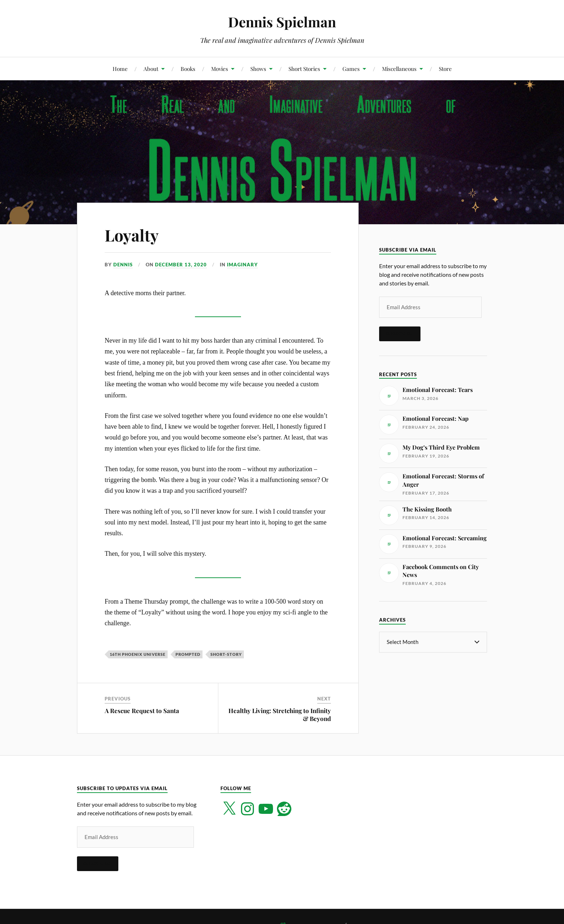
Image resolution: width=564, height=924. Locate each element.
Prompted (188, 654)
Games (351, 69)
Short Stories (304, 69)
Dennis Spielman (282, 22)
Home (120, 69)
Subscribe (400, 334)
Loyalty (132, 235)
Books (188, 69)
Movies (220, 69)
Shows (258, 69)
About (151, 69)
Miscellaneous (399, 69)
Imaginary (242, 265)
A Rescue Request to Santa (142, 711)
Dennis (123, 265)
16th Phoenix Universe (138, 654)
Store (445, 69)
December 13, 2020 (181, 265)
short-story (226, 654)
